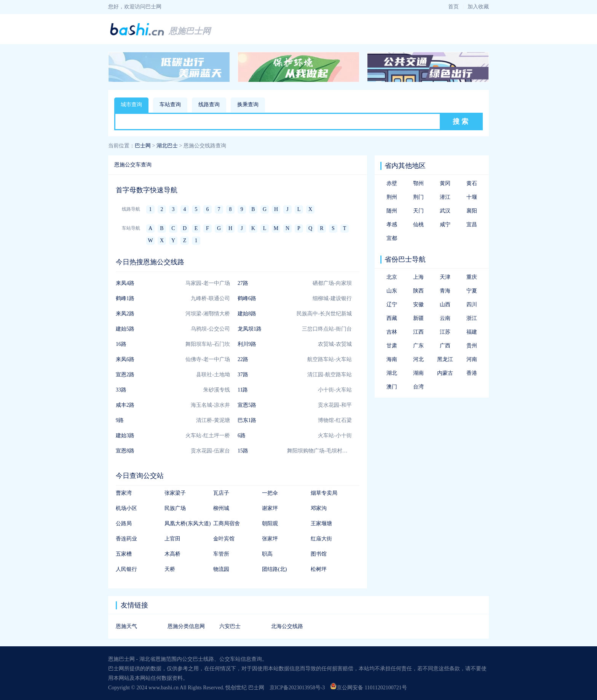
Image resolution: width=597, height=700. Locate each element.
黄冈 (445, 183)
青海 (445, 291)
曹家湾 (124, 493)
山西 (445, 304)
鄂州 (418, 183)
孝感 (392, 225)
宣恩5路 (247, 405)
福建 (472, 332)
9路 (120, 420)
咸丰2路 (125, 405)
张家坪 (270, 539)
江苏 (445, 332)
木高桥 (172, 554)
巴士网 (143, 146)
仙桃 (418, 225)
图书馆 (319, 554)
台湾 (418, 387)
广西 (445, 346)
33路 (121, 390)
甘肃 (392, 346)
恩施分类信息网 (186, 626)
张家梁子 (175, 493)
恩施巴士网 (190, 31)
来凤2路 (125, 314)
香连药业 (126, 539)
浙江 (472, 318)
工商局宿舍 (227, 523)
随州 (392, 211)
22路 (243, 359)
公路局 (124, 523)
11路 (243, 390)
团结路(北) (274, 569)
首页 (453, 7)
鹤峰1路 (125, 298)
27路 (243, 283)
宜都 (392, 238)
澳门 (392, 387)
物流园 (221, 569)
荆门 (418, 197)
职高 (267, 554)
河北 (418, 359)
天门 (418, 211)
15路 (243, 451)
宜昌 (472, 225)
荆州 (392, 197)
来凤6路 (125, 359)
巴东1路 (247, 420)
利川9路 (247, 344)
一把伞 (270, 493)
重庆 (472, 277)
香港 (472, 373)
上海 (418, 277)
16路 (121, 344)
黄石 (472, 183)
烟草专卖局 (324, 493)
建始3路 (125, 436)
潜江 (445, 197)
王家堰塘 (321, 523)
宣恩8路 (125, 451)
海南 (392, 359)
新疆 (418, 318)
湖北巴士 (167, 146)
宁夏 (472, 291)
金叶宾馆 (224, 539)
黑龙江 (445, 359)
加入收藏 (478, 7)
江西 (418, 332)
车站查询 (170, 105)
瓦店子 (221, 493)
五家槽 (124, 554)
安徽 (418, 304)
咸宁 (445, 225)
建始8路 (247, 314)
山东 (392, 291)
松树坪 (319, 569)
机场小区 (126, 508)
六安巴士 (230, 626)
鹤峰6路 (247, 298)
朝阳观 (270, 523)
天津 (445, 277)
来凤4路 (125, 283)
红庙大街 (321, 539)
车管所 (221, 554)
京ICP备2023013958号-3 (297, 688)
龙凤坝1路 (250, 329)
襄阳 (472, 211)
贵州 (472, 346)
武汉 (445, 211)
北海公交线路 (287, 626)
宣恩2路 (125, 375)
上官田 (172, 539)
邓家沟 (319, 508)
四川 (472, 304)
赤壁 (392, 183)
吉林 (392, 332)
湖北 (392, 373)
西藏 (392, 318)
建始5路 (125, 329)
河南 (472, 359)
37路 (243, 375)
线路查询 (209, 105)
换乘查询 (248, 105)
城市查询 (131, 105)
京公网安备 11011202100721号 (368, 688)
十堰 (472, 197)
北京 (392, 277)
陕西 (418, 291)
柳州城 (221, 508)
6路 (242, 436)
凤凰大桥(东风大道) (188, 523)
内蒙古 (445, 373)
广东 (418, 346)
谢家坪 (270, 508)
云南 (445, 318)
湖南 (418, 373)
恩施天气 (126, 626)
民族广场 (175, 508)
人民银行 (126, 569)
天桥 (170, 569)
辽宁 (392, 304)
